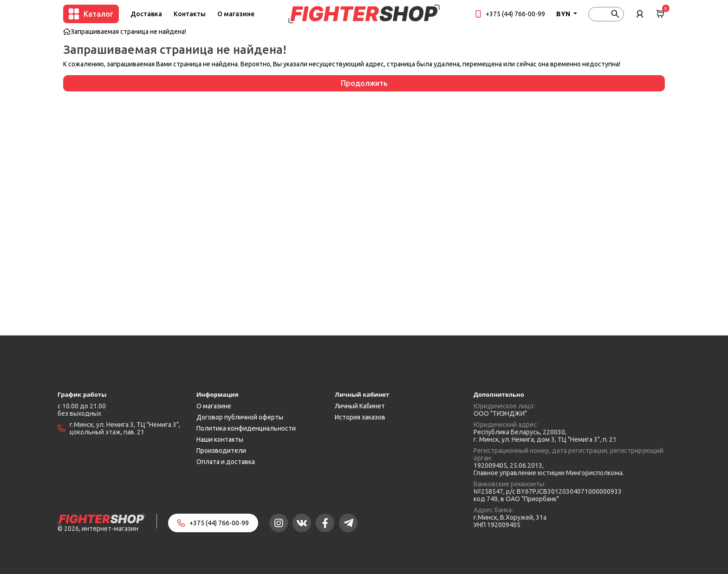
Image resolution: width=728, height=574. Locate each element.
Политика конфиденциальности (246, 428)
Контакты (190, 14)
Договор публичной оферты (240, 417)
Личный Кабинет (360, 406)
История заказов (360, 417)
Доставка (146, 14)
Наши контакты (220, 439)
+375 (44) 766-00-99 (515, 14)
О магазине (236, 14)
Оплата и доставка (226, 462)
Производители (221, 451)
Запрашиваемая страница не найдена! (128, 32)
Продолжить (364, 83)
